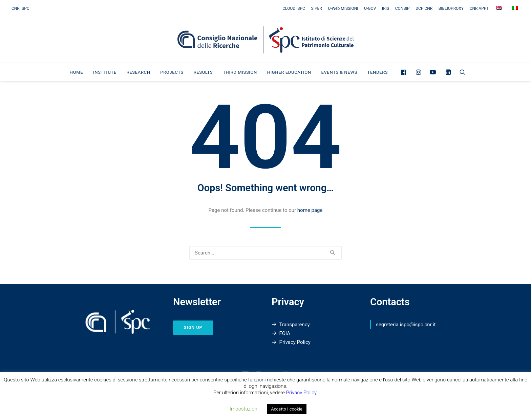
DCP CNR (424, 8)
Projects (172, 72)
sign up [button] (193, 328)
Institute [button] (105, 72)
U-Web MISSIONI (343, 8)
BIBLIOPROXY (451, 8)
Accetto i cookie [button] (287, 409)
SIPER (317, 8)
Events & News (339, 72)
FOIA (285, 333)
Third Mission (240, 72)
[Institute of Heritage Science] (265, 40)
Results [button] (203, 72)
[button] (405, 72)
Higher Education (289, 72)
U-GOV (370, 8)
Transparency (295, 325)
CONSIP (402, 8)
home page (310, 210)
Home (77, 72)
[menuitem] (295, 8)
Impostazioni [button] (244, 409)
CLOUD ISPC (294, 8)
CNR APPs (479, 8)
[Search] (265, 253)
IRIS (386, 8)
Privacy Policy (295, 342)
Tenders (378, 72)
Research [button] (139, 72)
